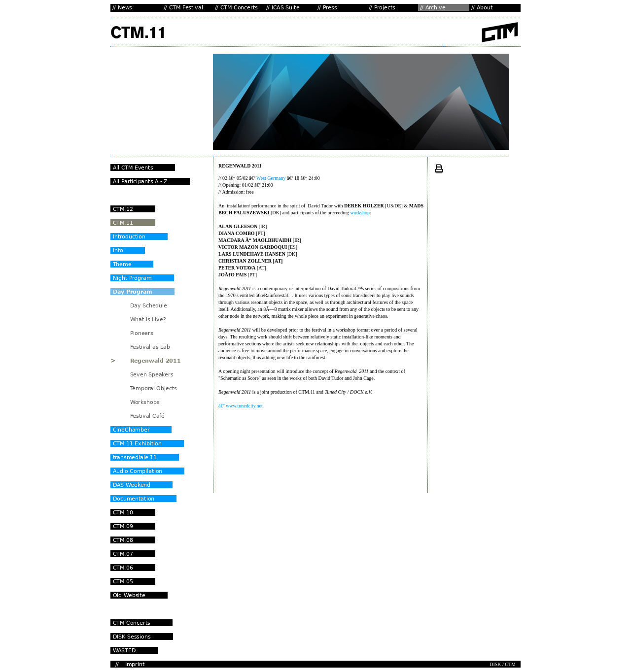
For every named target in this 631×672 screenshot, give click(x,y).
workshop (360, 213)
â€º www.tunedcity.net (241, 406)
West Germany (271, 178)
